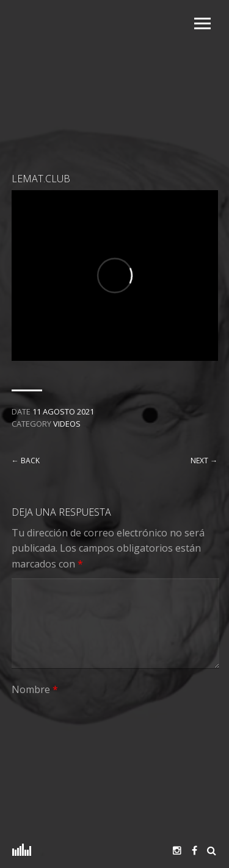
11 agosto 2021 (63, 411)
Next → (204, 461)
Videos (67, 424)
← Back (26, 461)
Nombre (35, 689)
